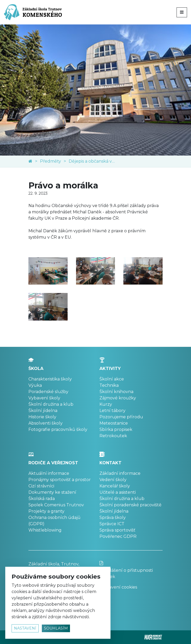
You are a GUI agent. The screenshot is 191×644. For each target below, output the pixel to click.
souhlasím (56, 628)
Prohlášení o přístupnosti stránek (131, 570)
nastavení (25, 628)
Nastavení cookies (118, 587)
